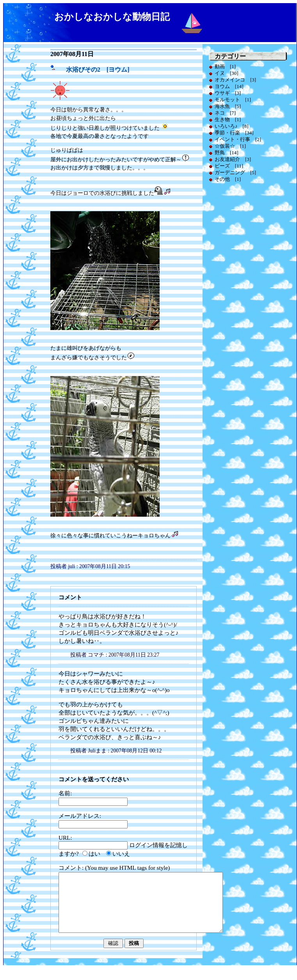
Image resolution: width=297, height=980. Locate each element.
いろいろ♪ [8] (232, 126)
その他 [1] (228, 179)
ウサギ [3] (228, 93)
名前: (65, 793)
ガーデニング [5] (235, 172)
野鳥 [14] (227, 153)
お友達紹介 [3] (233, 159)
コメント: (72, 868)
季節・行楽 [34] (234, 133)
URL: (65, 838)
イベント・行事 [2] (238, 139)
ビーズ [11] (229, 166)
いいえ (121, 854)
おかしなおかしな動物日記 (112, 17)
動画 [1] (225, 66)
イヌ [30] (227, 73)
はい (94, 854)
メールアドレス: (80, 816)
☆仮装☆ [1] (230, 146)
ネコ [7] (225, 113)
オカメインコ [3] (235, 80)
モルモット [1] (233, 100)
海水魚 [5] (228, 106)
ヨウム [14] (229, 86)
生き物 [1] (228, 119)
